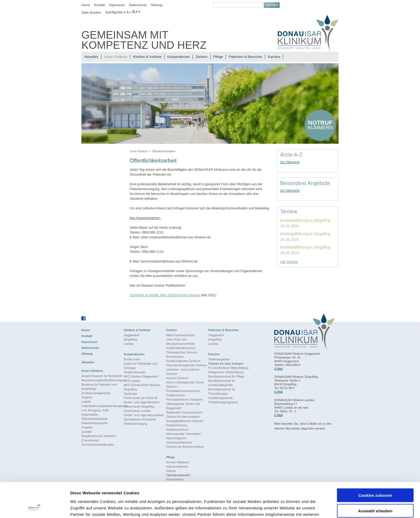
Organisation (90, 415)
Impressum (117, 5)
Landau (129, 344)
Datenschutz (138, 5)
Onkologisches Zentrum (182, 352)
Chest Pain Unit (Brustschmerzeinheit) (180, 342)
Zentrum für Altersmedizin (183, 417)
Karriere (274, 57)
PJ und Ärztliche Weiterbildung (228, 368)
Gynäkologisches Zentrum (183, 361)
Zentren (202, 57)
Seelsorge (130, 394)
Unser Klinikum (116, 57)
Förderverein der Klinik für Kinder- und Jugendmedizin (142, 400)
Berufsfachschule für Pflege (226, 376)
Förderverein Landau (137, 411)
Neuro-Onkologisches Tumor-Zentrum (185, 384)
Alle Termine (289, 262)
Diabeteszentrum (177, 430)
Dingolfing (130, 339)
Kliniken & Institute (147, 57)
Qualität (87, 432)
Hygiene (87, 397)
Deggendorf (132, 335)
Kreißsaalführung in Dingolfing (305, 220)
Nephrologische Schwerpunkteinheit (179, 440)
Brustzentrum (175, 357)
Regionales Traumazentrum (184, 412)
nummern (320, 125)
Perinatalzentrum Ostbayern (184, 399)
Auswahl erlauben (375, 480)
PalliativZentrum (177, 425)
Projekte (87, 427)
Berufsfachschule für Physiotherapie (222, 391)
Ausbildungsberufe (221, 398)
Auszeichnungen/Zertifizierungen (103, 380)
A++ (136, 12)
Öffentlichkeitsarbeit (164, 151)
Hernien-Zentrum (177, 378)
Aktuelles (91, 57)
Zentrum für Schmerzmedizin (185, 447)
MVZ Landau (132, 381)
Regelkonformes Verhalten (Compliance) (99, 438)
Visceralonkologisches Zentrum (187, 365)
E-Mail (278, 369)
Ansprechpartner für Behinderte (102, 376)
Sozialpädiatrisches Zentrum (185, 421)
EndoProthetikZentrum (181, 348)
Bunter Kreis (132, 359)
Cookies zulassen (375, 465)
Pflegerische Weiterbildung (226, 372)
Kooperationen (179, 57)
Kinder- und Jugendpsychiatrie (144, 415)
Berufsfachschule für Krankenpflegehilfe (222, 383)
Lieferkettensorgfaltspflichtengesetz (103, 406)
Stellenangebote (219, 359)
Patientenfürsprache (95, 423)
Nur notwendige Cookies (375, 496)
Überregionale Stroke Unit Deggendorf (183, 406)
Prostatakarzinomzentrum (183, 391)
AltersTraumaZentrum (180, 335)
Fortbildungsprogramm (223, 402)
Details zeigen (285, 507)
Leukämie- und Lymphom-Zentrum (183, 372)
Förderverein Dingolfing (139, 406)
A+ (129, 12)
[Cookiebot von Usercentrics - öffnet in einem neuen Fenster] (35, 508)
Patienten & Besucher (245, 57)
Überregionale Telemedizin (183, 434)
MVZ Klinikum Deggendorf (141, 376)
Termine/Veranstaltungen (98, 445)
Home (86, 5)
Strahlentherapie (135, 372)
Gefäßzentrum (175, 395)
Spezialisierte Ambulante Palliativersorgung (140, 421)
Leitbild (86, 402)
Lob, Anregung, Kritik (95, 410)
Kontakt (100, 5)
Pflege (218, 57)
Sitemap (157, 5)
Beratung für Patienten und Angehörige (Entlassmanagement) (99, 389)
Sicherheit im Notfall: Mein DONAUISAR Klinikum (165, 295)
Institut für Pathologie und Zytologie (140, 366)
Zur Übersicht (290, 162)
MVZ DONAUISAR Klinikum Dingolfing (142, 387)
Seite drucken (91, 13)
